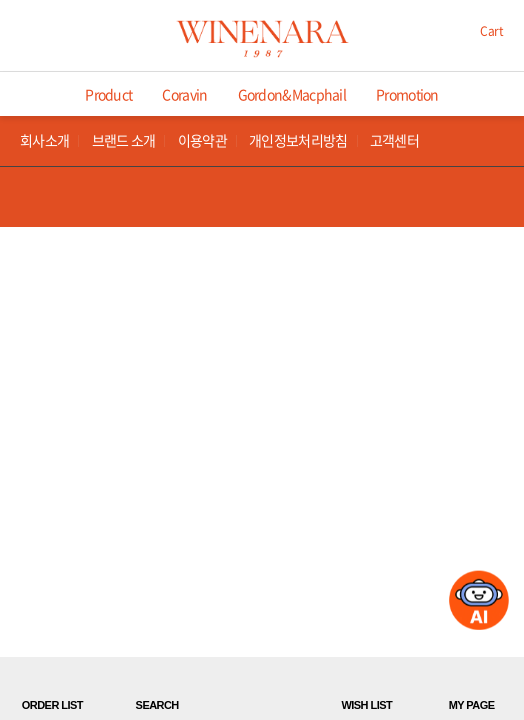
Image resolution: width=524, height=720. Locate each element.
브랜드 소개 (124, 140)
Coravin (184, 94)
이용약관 (202, 140)
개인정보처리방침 (298, 140)
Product (108, 94)
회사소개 (44, 140)
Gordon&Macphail (292, 94)
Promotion (407, 94)
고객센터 (394, 140)
